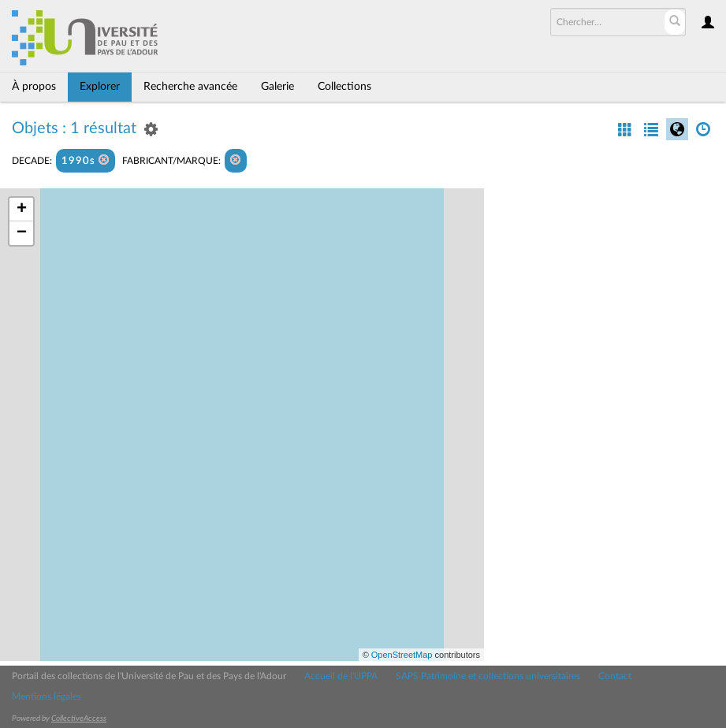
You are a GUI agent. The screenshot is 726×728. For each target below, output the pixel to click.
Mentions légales (47, 696)
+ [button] (22, 210)
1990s (86, 160)
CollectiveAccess (79, 719)
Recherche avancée (190, 87)
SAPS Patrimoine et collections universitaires (488, 676)
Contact (615, 676)
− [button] (22, 233)
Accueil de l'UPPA (341, 676)
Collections (344, 87)
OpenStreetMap (402, 655)
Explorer (100, 87)
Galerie (277, 87)
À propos (34, 87)
